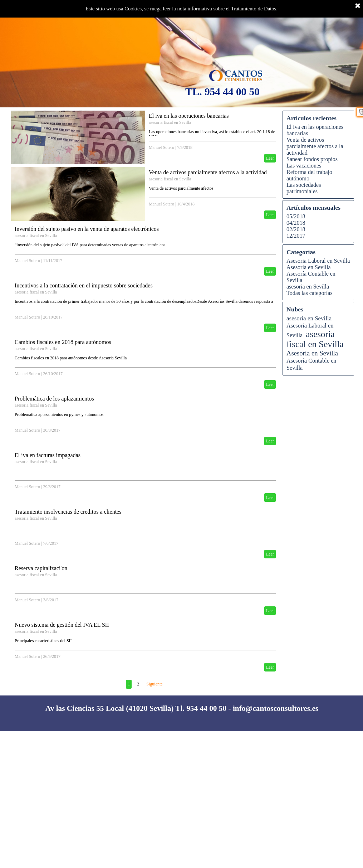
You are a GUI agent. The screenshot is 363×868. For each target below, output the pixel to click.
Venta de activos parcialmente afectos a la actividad (208, 172)
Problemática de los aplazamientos (54, 399)
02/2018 (296, 229)
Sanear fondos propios (312, 159)
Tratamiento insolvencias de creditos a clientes (68, 512)
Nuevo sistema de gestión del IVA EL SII (62, 625)
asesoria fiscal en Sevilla (170, 122)
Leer (270, 158)
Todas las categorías (310, 293)
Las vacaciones (304, 166)
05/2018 (296, 216)
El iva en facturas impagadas (48, 455)
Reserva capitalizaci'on (41, 568)
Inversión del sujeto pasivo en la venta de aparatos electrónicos (87, 229)
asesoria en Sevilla (308, 287)
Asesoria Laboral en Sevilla (318, 261)
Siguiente (154, 684)
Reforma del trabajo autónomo (309, 175)
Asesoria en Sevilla (309, 267)
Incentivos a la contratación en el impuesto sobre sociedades (84, 285)
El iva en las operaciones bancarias (189, 116)
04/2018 (296, 223)
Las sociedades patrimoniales (304, 188)
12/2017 (296, 236)
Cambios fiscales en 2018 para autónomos (63, 342)
